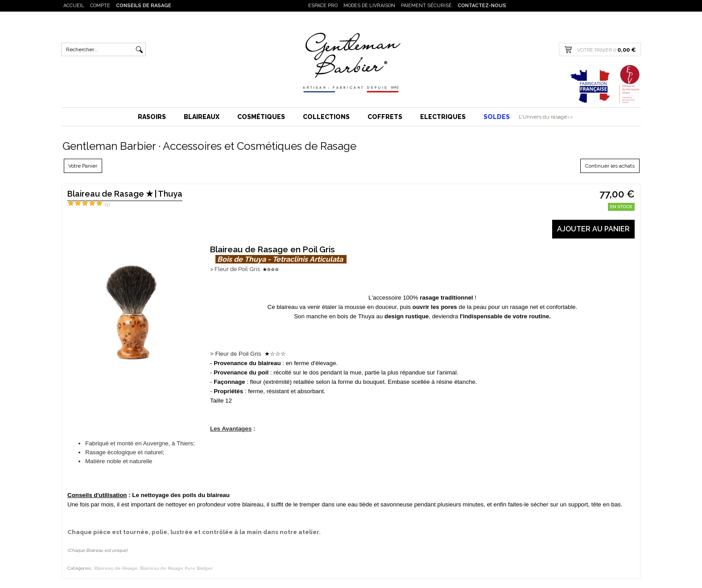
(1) (107, 205)
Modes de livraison (369, 6)
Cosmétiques (261, 117)
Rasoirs (152, 117)
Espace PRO (323, 6)
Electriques (443, 117)
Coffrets (385, 117)
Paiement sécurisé (426, 6)
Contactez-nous (482, 6)
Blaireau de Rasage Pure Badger (176, 568)
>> (570, 117)
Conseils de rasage (144, 6)
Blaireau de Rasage (116, 568)
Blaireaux (202, 117)
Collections (326, 117)
